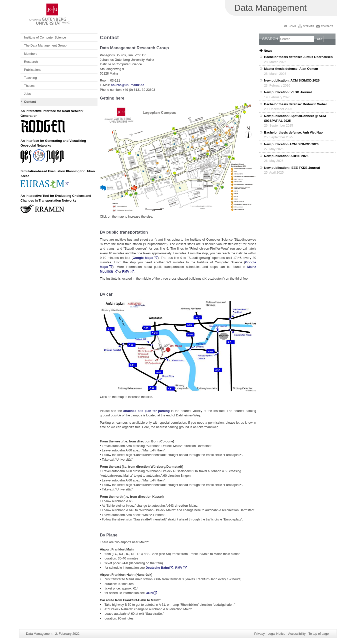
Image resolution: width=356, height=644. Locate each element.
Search (270, 39)
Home (292, 26)
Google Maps (143, 258)
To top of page (319, 634)
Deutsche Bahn (157, 568)
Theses (29, 86)
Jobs (27, 94)
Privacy (259, 634)
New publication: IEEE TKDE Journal (292, 168)
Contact (327, 26)
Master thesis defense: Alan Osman (291, 69)
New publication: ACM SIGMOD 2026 (292, 80)
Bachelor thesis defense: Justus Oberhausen (298, 57)
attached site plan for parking (146, 411)
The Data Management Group (45, 45)
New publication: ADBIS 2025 (286, 156)
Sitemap (308, 26)
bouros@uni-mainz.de (127, 85)
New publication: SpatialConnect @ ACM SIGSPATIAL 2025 (295, 118)
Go (319, 39)
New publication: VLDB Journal (288, 92)
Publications (33, 70)
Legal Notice (276, 634)
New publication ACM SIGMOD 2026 (291, 144)
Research (31, 62)
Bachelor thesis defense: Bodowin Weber (295, 104)
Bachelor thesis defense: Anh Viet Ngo (293, 132)
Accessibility (297, 634)
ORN (149, 593)
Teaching (30, 78)
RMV (126, 271)
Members (31, 54)
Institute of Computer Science (45, 37)
